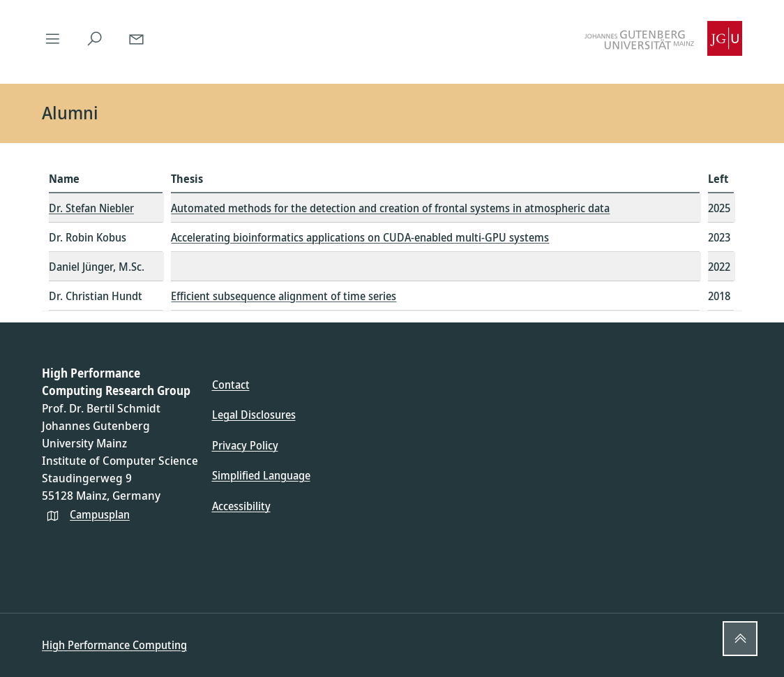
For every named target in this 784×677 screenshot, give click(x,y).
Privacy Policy (245, 445)
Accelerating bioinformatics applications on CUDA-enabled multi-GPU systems (360, 237)
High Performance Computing (114, 645)
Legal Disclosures (254, 415)
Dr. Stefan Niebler (91, 208)
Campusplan (100, 514)
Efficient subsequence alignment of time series (284, 296)
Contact (231, 385)
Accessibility (241, 506)
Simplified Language (261, 475)
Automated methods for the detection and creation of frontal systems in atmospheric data (390, 208)
